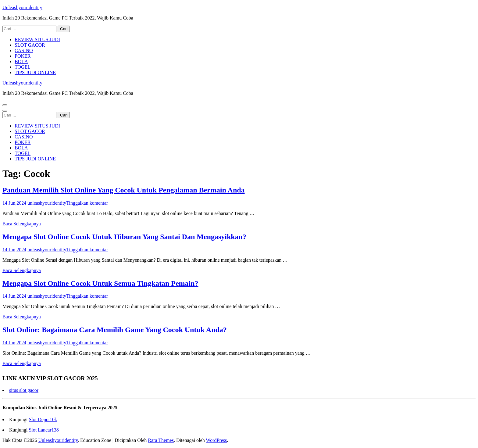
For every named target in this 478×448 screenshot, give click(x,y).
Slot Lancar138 (44, 430)
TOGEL (23, 67)
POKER (23, 56)
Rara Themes (161, 440)
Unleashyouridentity (22, 7)
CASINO (24, 50)
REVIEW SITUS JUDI (37, 39)
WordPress (216, 440)
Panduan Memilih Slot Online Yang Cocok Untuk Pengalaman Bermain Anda (124, 190)
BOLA (21, 61)
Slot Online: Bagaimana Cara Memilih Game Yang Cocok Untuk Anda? (115, 330)
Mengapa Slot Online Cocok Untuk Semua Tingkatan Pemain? (100, 283)
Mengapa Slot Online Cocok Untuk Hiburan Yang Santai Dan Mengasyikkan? (124, 237)
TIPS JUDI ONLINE (35, 72)
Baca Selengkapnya (22, 224)
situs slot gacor (24, 390)
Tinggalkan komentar (87, 203)
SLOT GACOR (30, 45)
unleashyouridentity (47, 203)
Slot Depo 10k (43, 419)
